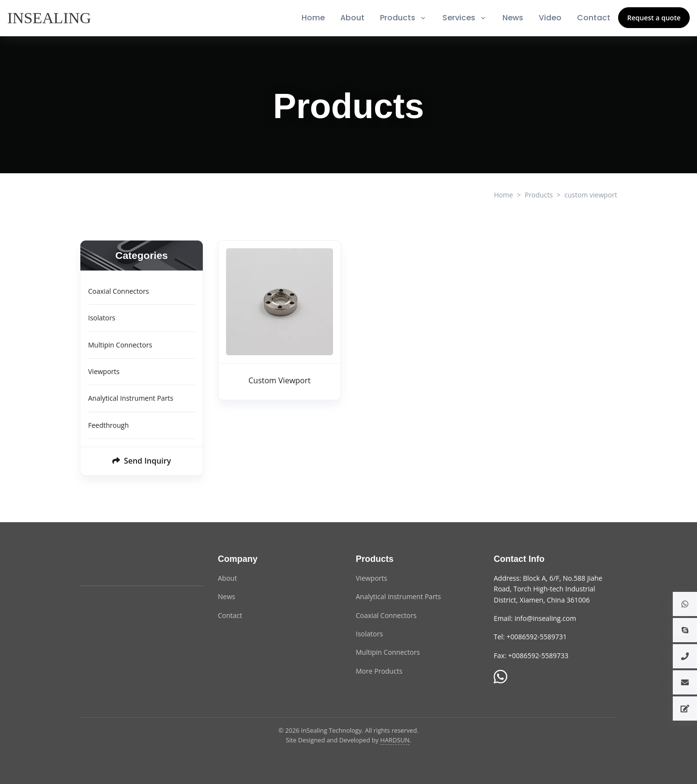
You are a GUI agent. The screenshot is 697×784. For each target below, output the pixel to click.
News (513, 18)
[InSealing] (50, 18)
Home (313, 18)
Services (459, 18)
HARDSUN (395, 740)
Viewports (104, 371)
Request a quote (654, 18)
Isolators (102, 318)
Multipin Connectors (120, 345)
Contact (594, 18)
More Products (379, 671)
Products (398, 18)
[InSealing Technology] (119, 565)
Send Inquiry (142, 461)
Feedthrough (108, 425)
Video (550, 18)
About (352, 18)
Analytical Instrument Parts (131, 398)
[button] (685, 604)
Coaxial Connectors (119, 291)
